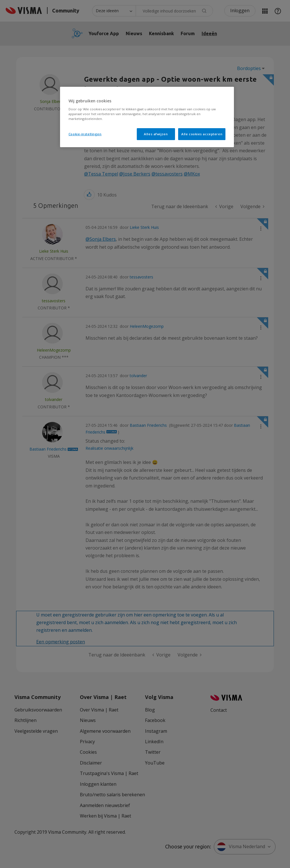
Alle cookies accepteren (202, 134)
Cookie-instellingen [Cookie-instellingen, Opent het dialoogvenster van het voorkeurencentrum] (85, 134)
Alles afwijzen (156, 134)
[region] (147, 117)
